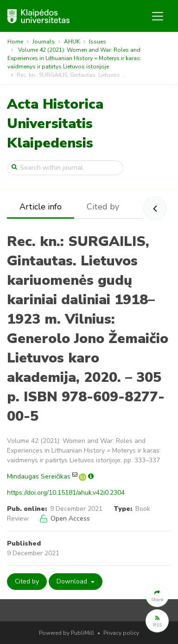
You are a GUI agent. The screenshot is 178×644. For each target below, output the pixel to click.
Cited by (103, 207)
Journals (44, 42)
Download (73, 581)
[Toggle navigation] (158, 16)
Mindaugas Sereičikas (39, 476)
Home (15, 42)
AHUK (72, 42)
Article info (41, 207)
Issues (98, 42)
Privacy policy (121, 633)
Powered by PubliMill (67, 633)
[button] (157, 595)
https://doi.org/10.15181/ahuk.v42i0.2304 (66, 493)
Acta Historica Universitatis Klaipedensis (55, 124)
